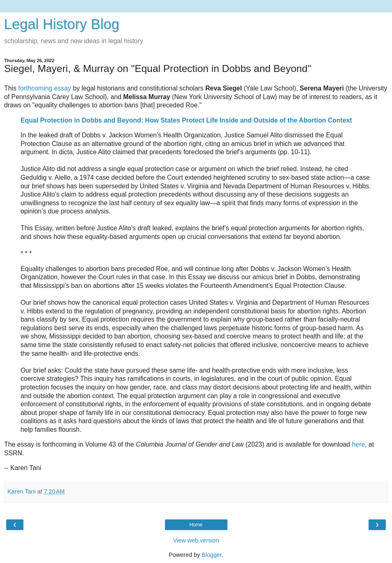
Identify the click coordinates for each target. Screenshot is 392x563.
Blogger (212, 555)
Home (196, 525)
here (359, 444)
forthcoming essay (44, 88)
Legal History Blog (62, 24)
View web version (196, 540)
